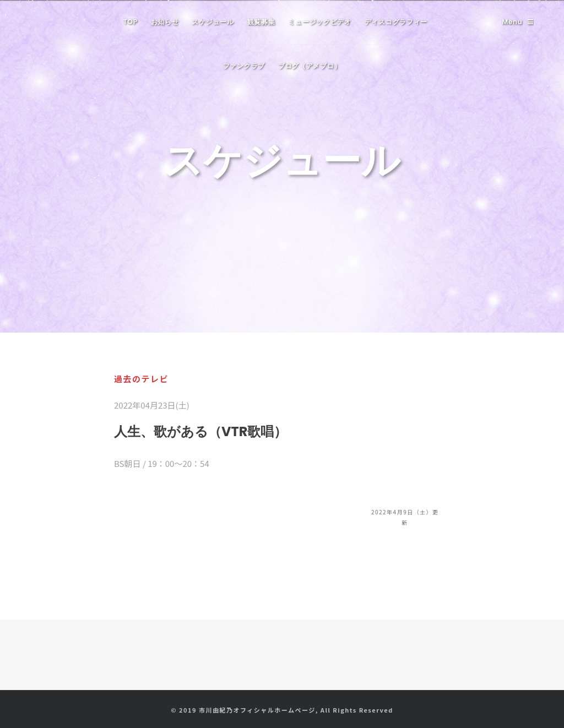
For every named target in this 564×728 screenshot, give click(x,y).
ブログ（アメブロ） (310, 66)
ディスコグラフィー (396, 22)
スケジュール (213, 22)
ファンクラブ (244, 66)
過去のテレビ (141, 379)
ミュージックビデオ (319, 22)
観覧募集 (261, 22)
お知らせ (165, 22)
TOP (131, 22)
